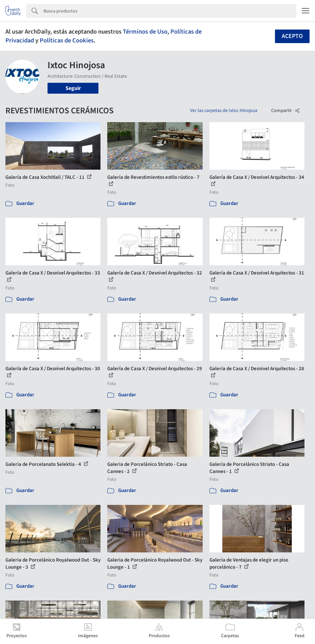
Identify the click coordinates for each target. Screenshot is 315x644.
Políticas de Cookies (67, 40)
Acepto (292, 36)
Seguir (73, 88)
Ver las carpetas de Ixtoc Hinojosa (224, 111)
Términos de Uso (145, 32)
